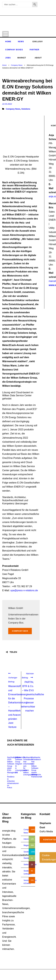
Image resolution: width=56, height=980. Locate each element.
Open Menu (5, 34)
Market (22, 58)
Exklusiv (38, 42)
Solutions (26, 109)
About (38, 58)
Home (8, 42)
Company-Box (20, 631)
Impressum (38, 976)
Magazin (27, 845)
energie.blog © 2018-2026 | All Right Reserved (21, 973)
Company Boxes (14, 50)
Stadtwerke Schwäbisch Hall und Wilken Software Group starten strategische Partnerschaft (37, 767)
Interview (27, 839)
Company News (17, 65)
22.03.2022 (7, 104)
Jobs (8, 58)
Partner (34, 50)
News (21, 42)
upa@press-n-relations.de (24, 590)
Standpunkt (28, 858)
